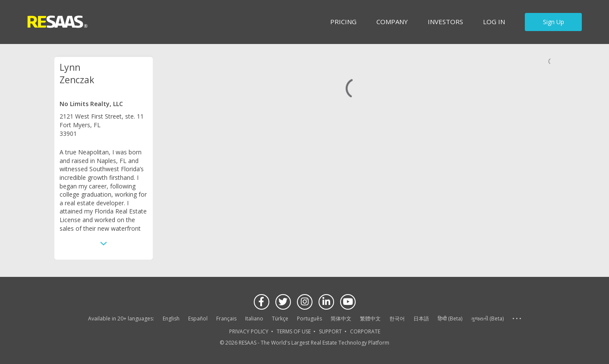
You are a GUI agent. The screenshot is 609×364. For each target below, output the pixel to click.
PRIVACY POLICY (249, 331)
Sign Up (554, 22)
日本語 (421, 318)
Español (198, 318)
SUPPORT (330, 331)
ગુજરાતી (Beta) (487, 318)
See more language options (517, 319)
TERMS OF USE (294, 331)
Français (226, 318)
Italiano (254, 318)
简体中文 (341, 318)
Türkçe (280, 318)
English (171, 318)
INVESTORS (445, 22)
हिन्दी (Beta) (450, 318)
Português (309, 318)
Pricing (343, 22)
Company (392, 22)
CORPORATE (365, 331)
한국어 (397, 318)
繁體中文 (370, 318)
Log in (494, 22)
